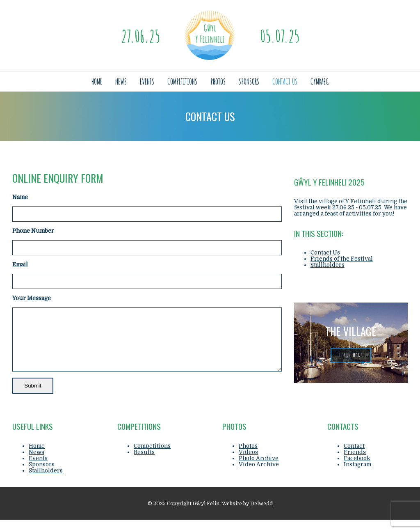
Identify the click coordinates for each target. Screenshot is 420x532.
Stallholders (328, 265)
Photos (218, 81)
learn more (351, 355)
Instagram (357, 477)
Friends (355, 464)
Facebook (357, 471)
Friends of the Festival (342, 259)
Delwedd (261, 516)
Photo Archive (259, 471)
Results (144, 464)
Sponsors (249, 81)
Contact (354, 458)
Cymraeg (320, 81)
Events (147, 81)
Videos (248, 464)
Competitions (182, 81)
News (121, 81)
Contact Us (285, 81)
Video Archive (259, 477)
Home (97, 81)
